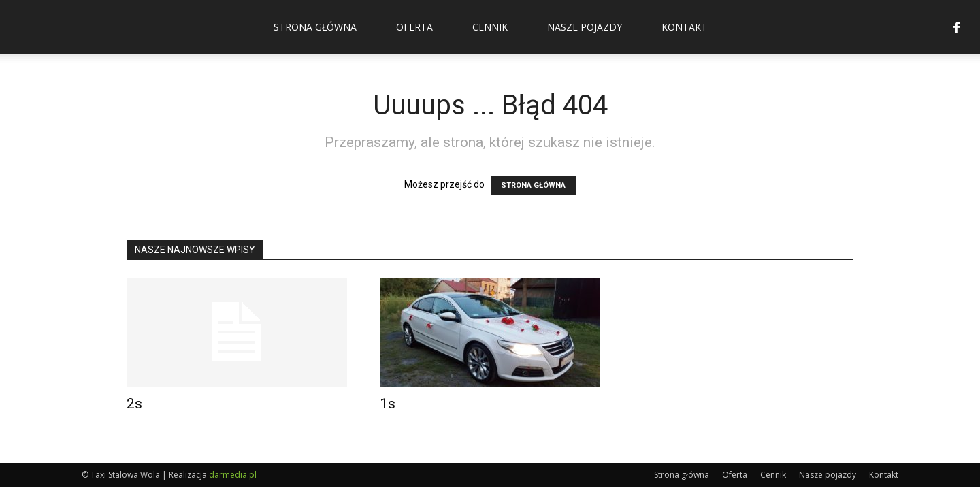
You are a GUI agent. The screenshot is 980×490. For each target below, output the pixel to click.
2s (134, 404)
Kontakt (684, 27)
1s (388, 404)
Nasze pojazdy (585, 27)
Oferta (414, 27)
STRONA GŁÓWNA (533, 185)
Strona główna (315, 27)
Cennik (490, 27)
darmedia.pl (233, 475)
